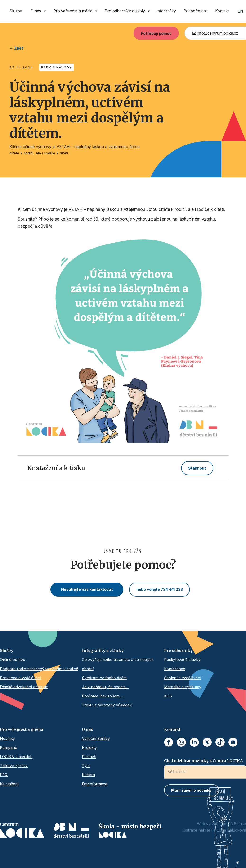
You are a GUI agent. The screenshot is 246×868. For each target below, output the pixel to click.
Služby (16, 11)
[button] (37, 11)
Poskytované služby (182, 660)
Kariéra (88, 775)
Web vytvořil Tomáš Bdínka (221, 824)
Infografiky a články (103, 651)
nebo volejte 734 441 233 (160, 589)
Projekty (89, 747)
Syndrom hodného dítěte (104, 678)
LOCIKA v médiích (16, 757)
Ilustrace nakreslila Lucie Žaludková (214, 830)
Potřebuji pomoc (156, 33)
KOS (168, 696)
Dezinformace (95, 784)
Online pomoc (13, 660)
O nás (87, 729)
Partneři (89, 757)
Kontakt (222, 11)
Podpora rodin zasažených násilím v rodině (39, 669)
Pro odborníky (178, 651)
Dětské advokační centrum (24, 687)
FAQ (4, 775)
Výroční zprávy (96, 738)
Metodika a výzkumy (183, 687)
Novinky (7, 738)
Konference (175, 669)
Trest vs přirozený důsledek (107, 705)
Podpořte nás (196, 11)
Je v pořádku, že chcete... (105, 687)
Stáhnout (197, 468)
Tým (86, 766)
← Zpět (16, 48)
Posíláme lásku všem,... (103, 696)
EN (240, 11)
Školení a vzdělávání (183, 678)
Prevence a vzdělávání (20, 678)
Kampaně (9, 747)
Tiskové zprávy (14, 766)
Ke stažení (9, 784)
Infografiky (166, 11)
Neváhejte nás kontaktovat (87, 589)
